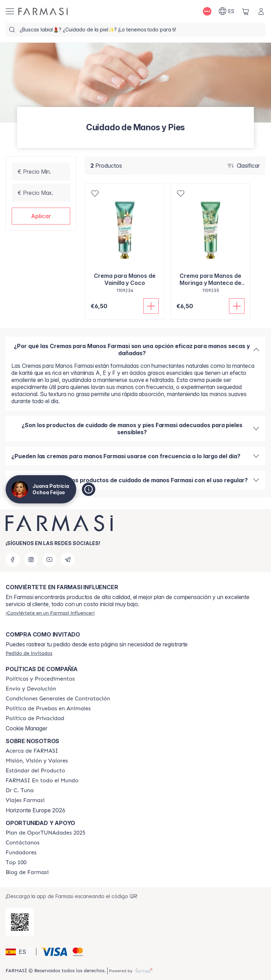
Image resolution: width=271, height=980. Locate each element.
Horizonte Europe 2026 (35, 810)
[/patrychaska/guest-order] (29, 653)
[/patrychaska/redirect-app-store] (20, 922)
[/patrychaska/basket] (246, 11)
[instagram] (31, 560)
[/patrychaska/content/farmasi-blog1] (27, 872)
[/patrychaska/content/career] (25, 800)
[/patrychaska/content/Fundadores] (21, 853)
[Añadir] (151, 306)
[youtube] (49, 560)
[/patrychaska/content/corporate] (42, 781)
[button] (41, 216)
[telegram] (68, 560)
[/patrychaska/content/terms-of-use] (58, 699)
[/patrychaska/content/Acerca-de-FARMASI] (32, 751)
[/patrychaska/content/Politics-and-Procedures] (40, 679)
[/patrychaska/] (43, 11)
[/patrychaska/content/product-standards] (35, 771)
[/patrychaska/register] (50, 613)
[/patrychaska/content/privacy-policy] (35, 718)
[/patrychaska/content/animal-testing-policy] (48, 709)
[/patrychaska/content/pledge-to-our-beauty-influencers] (20, 790)
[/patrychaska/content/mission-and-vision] (37, 761)
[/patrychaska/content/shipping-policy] (31, 689)
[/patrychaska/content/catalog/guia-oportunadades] (46, 833)
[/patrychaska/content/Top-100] (16, 862)
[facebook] (13, 560)
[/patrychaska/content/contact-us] (23, 843)
